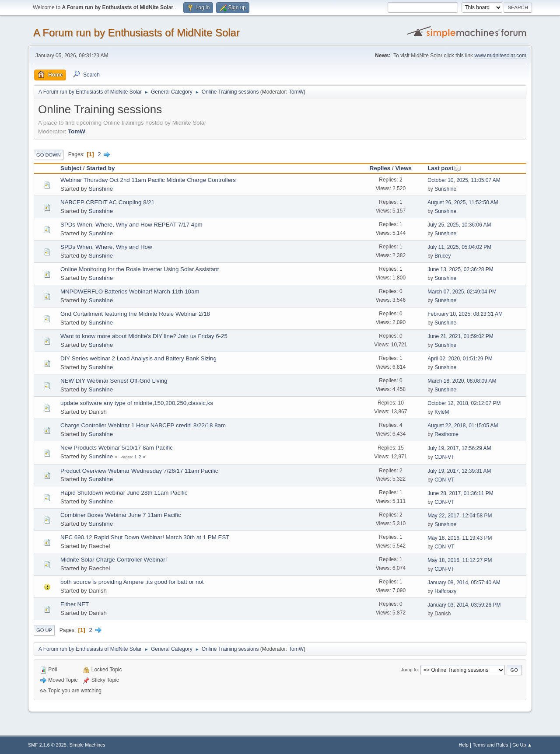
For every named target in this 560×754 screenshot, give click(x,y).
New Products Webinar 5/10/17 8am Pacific (117, 448)
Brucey (443, 256)
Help (464, 745)
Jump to (409, 670)
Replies (380, 168)
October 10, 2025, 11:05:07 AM (464, 180)
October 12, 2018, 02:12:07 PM (464, 403)
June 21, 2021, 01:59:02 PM (460, 336)
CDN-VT (444, 457)
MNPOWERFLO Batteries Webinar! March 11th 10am (130, 291)
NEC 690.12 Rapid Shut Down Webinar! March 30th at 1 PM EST (145, 537)
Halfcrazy (445, 591)
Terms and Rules (491, 745)
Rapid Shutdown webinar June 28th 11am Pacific (124, 493)
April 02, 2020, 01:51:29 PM (460, 359)
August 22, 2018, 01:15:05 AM (463, 426)
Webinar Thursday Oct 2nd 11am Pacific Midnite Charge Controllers (148, 180)
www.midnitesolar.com (500, 56)
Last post (444, 168)
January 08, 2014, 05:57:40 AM (464, 583)
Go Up (44, 630)
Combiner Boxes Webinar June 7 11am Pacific (121, 515)
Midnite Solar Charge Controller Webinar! (114, 560)
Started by (100, 168)
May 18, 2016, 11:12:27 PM (460, 560)
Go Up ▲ (522, 745)
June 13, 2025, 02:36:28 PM (460, 269)
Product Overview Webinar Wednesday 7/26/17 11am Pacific (139, 471)
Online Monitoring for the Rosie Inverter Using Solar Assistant (140, 269)
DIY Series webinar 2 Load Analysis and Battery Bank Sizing (138, 358)
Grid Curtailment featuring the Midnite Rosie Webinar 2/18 (135, 314)
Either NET (75, 604)
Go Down (49, 155)
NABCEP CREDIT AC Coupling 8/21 (107, 202)
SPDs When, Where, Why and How (106, 247)
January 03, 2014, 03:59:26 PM (464, 605)
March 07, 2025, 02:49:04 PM (462, 292)
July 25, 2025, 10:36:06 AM (459, 225)
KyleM (442, 412)
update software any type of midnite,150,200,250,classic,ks (137, 403)
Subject (71, 168)
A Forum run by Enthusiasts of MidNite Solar (136, 33)
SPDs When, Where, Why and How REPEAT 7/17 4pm (131, 225)
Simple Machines (87, 745)
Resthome (446, 434)
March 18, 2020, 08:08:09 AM (462, 381)
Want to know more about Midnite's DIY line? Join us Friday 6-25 (144, 336)
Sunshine (101, 189)
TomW (296, 92)
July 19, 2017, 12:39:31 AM (459, 471)
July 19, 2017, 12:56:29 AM (459, 448)
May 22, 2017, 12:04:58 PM (460, 516)
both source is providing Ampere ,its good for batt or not (132, 582)
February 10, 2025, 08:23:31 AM (465, 314)
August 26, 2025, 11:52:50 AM (463, 202)
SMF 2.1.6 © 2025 (47, 745)
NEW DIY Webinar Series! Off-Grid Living (114, 381)
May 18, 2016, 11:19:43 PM (460, 538)
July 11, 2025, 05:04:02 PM (459, 247)
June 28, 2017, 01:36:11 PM (460, 493)
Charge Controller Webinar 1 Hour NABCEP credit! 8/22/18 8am (143, 425)
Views (403, 168)
